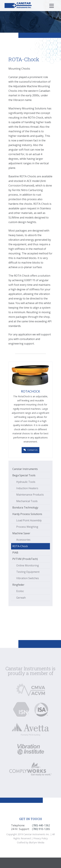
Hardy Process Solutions (27, 514)
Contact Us (30, 450)
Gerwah (21, 598)
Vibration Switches (28, 578)
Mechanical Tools (27, 501)
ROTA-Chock (20, 546)
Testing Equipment (28, 572)
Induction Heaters (27, 488)
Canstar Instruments (25, 469)
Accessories (23, 540)
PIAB (15, 553)
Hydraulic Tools (26, 482)
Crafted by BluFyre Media (31, 842)
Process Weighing (27, 527)
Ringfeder (18, 585)
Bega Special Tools (24, 475)
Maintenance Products (30, 495)
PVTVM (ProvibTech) (25, 559)
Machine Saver (21, 533)
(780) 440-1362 (41, 825)
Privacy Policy (41, 838)
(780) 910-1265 (41, 829)
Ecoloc (20, 591)
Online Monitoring (28, 565)
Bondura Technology (25, 507)
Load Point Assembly (29, 520)
